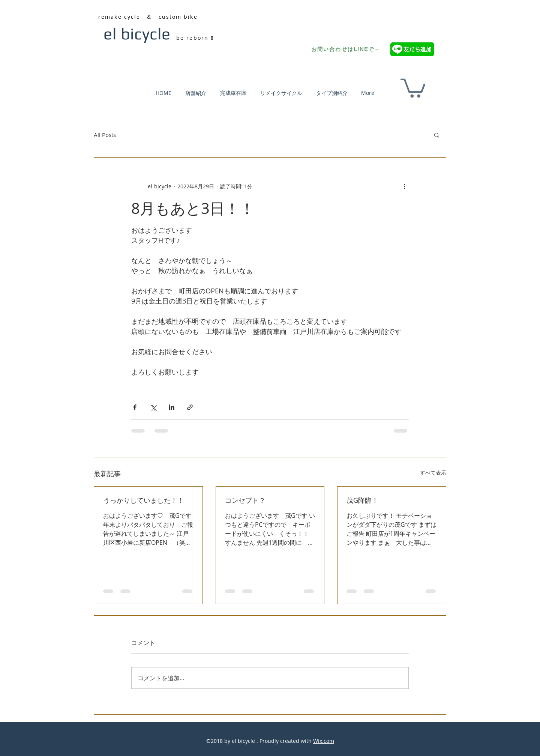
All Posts (105, 135)
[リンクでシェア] (190, 407)
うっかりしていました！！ (144, 500)
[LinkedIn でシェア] (172, 407)
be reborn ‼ (195, 38)
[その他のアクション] (404, 186)
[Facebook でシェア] (135, 407)
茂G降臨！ (362, 500)
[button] (413, 87)
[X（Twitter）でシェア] (153, 407)
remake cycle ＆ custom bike (148, 17)
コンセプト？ (245, 500)
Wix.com (324, 741)
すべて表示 (433, 473)
